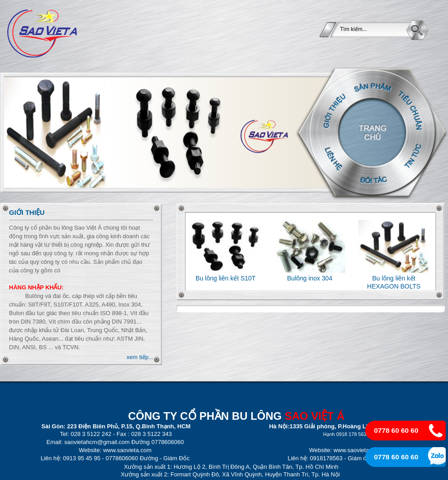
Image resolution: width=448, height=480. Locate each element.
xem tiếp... (140, 357)
